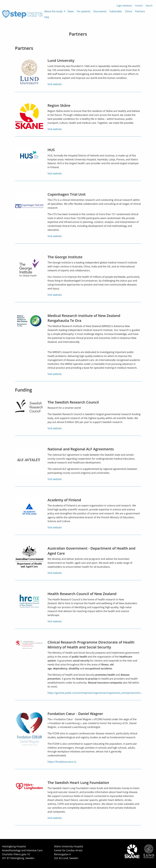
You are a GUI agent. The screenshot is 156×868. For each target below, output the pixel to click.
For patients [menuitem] (84, 11)
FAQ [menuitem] (47, 17)
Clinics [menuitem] (129, 11)
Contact (139, 6)
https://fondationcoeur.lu (62, 762)
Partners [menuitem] (140, 11)
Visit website (55, 84)
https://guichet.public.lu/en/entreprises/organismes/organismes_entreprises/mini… (95, 693)
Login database (124, 6)
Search (149, 6)
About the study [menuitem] (53, 11)
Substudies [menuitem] (116, 11)
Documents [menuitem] (100, 11)
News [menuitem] (71, 11)
